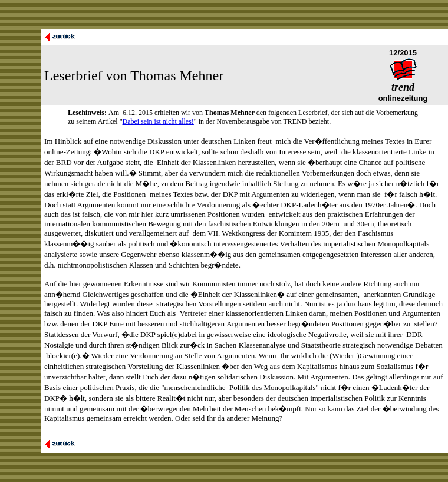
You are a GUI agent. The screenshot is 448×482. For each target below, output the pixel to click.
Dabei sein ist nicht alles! (158, 121)
